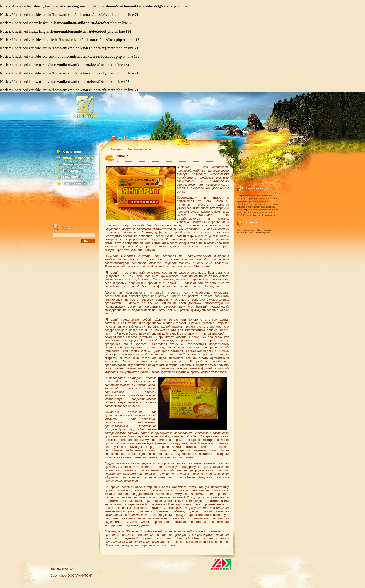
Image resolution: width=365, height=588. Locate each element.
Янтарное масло (139, 149)
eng (133, 138)
